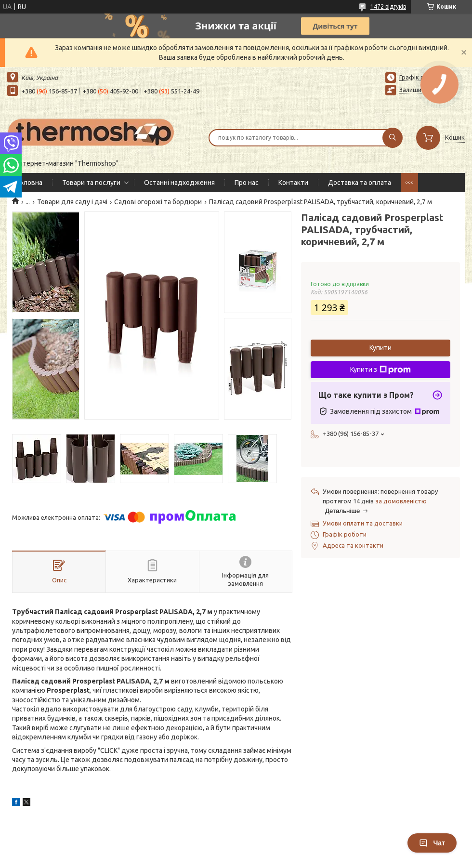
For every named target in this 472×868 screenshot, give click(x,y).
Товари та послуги (91, 183)
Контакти (293, 183)
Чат (432, 843)
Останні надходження (179, 183)
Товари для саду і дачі (72, 202)
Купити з (380, 370)
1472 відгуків (388, 7)
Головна (30, 183)
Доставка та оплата (360, 183)
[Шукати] (393, 138)
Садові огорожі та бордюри (158, 202)
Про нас (247, 183)
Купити (380, 348)
